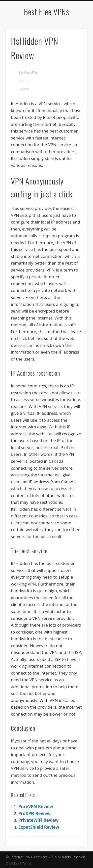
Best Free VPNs (46, 12)
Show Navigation (75, 45)
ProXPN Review (34, 813)
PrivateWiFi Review (38, 820)
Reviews (24, 89)
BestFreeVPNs (28, 72)
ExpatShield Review (39, 827)
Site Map (12, 863)
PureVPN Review (36, 806)
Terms (27, 863)
